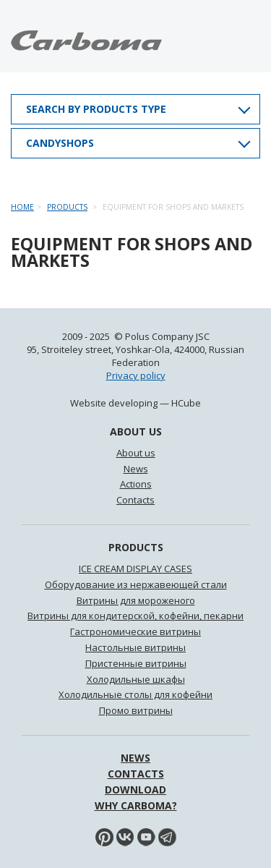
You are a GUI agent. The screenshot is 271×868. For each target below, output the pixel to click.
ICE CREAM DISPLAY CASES (135, 569)
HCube (186, 403)
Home (22, 207)
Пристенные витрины (136, 663)
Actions (136, 484)
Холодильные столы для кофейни (135, 694)
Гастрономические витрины (135, 631)
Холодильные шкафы (136, 679)
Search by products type (96, 109)
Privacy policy (136, 375)
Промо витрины (136, 710)
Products (67, 207)
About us (136, 453)
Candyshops (60, 143)
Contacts (135, 500)
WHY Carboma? (136, 805)
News (136, 469)
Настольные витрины (135, 647)
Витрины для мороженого (136, 600)
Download (135, 790)
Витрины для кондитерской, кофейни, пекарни (135, 616)
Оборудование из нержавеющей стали (136, 584)
